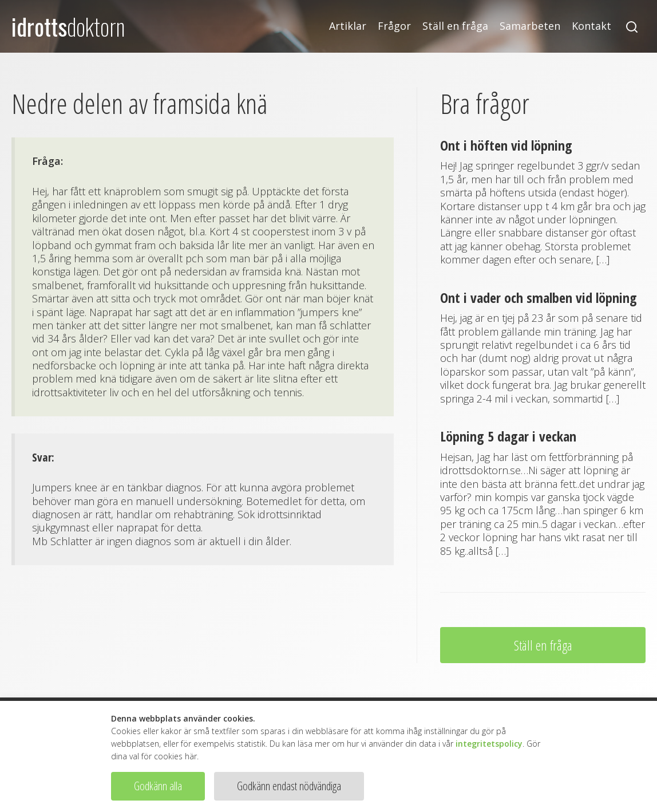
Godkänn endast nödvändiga (289, 786)
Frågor (394, 26)
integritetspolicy (489, 744)
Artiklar (348, 26)
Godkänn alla (158, 786)
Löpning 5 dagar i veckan (508, 436)
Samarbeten (530, 26)
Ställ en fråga (455, 26)
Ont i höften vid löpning (506, 145)
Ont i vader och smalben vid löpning (539, 297)
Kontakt (591, 26)
